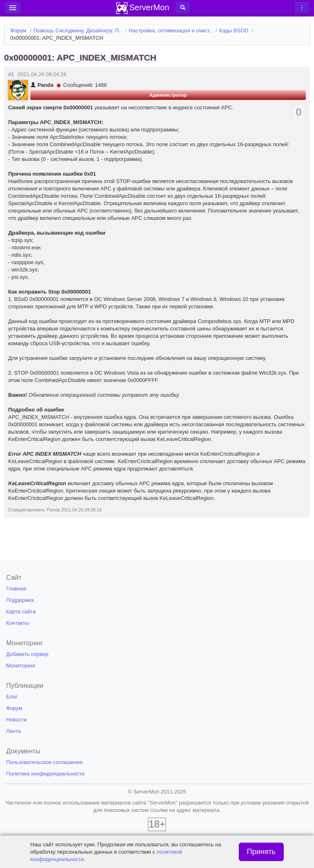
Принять (261, 852)
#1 (11, 74)
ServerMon (149, 7)
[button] (183, 8)
